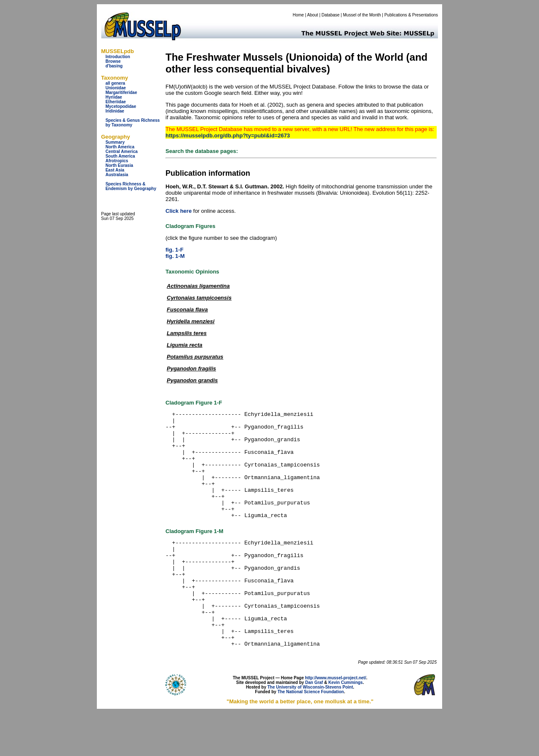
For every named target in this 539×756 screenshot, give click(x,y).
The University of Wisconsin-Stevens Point (310, 730)
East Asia (115, 170)
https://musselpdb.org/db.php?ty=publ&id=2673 (228, 135)
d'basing (114, 66)
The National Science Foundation (311, 735)
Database (331, 15)
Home (298, 15)
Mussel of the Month (362, 15)
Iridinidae (115, 111)
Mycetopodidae (121, 106)
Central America (121, 151)
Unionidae (115, 88)
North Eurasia (119, 165)
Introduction (117, 57)
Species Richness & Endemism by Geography (131, 186)
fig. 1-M (175, 256)
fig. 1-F (175, 250)
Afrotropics (117, 161)
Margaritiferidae (121, 92)
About (312, 15)
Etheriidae (115, 102)
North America (120, 147)
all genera (115, 83)
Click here (179, 211)
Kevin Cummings (346, 725)
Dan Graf (314, 725)
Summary (115, 142)
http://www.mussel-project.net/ (335, 721)
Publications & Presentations (411, 15)
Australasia (117, 175)
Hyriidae (113, 97)
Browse (113, 61)
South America (120, 156)
